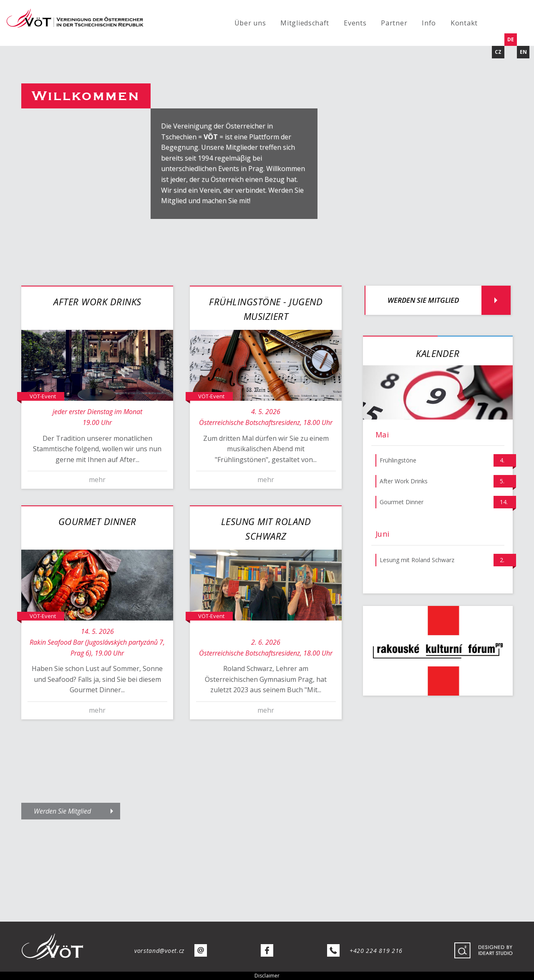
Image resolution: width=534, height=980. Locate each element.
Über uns (250, 23)
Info (429, 23)
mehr (97, 480)
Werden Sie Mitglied (423, 300)
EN (523, 52)
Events (355, 23)
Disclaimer (267, 976)
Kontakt (464, 23)
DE (511, 39)
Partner (394, 23)
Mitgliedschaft (305, 23)
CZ (498, 52)
